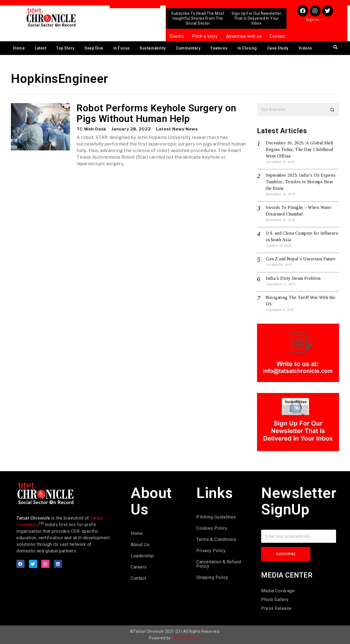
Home (19, 48)
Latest (40, 48)
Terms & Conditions (216, 539)
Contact (278, 36)
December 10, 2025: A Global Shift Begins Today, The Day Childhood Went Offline (300, 149)
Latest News (171, 129)
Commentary (188, 48)
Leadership (142, 556)
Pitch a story (205, 36)
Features (219, 48)
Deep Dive (94, 48)
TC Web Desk (92, 129)
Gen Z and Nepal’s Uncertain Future (301, 259)
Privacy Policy (211, 551)
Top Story (65, 48)
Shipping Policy (212, 577)
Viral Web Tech (187, 638)
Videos (305, 48)
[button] (332, 110)
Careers (139, 567)
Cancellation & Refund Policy (219, 564)
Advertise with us (244, 36)
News (193, 129)
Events (177, 36)
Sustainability (153, 48)
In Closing (247, 48)
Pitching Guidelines (216, 517)
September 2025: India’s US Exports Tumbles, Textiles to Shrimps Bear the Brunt (301, 182)
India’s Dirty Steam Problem (293, 278)
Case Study (278, 48)
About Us (140, 545)
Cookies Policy (212, 528)
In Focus (122, 48)
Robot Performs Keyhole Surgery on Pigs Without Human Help (156, 114)
